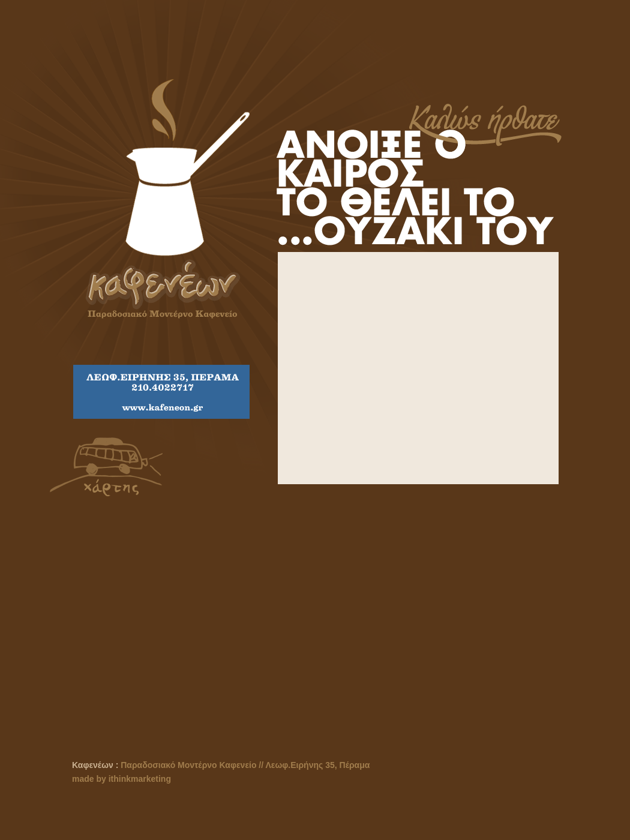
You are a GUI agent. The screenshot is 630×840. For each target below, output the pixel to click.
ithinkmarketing (140, 779)
